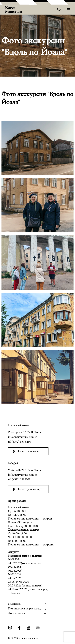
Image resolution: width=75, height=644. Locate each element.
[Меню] (68, 10)
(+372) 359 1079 (21, 480)
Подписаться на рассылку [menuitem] (25, 609)
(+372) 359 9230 (21, 442)
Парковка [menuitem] (14, 604)
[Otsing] (59, 10)
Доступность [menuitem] (16, 613)
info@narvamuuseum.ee (23, 437)
